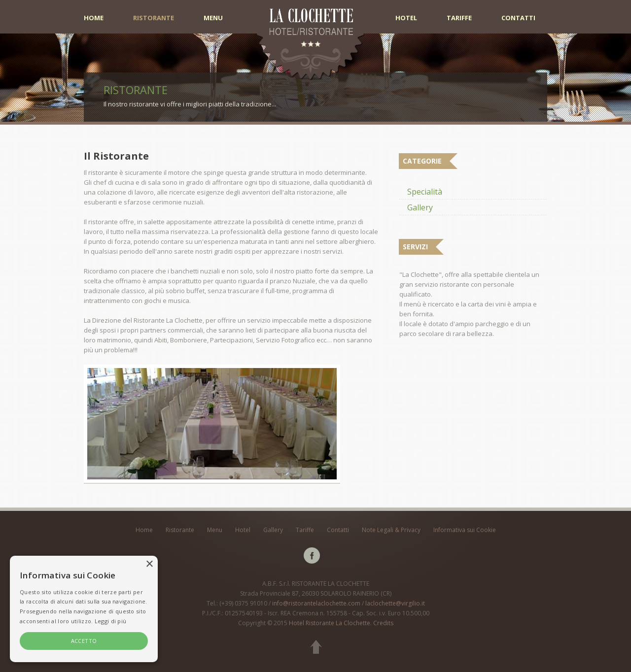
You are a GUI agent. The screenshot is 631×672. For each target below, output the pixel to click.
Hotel (406, 18)
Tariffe (459, 18)
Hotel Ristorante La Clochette (330, 623)
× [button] (149, 564)
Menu (213, 18)
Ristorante (154, 18)
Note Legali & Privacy (391, 530)
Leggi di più (111, 621)
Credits (383, 623)
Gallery (420, 207)
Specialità (425, 192)
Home (94, 18)
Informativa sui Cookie (465, 530)
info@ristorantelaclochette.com (316, 603)
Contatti (518, 18)
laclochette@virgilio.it (395, 603)
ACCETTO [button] (84, 641)
